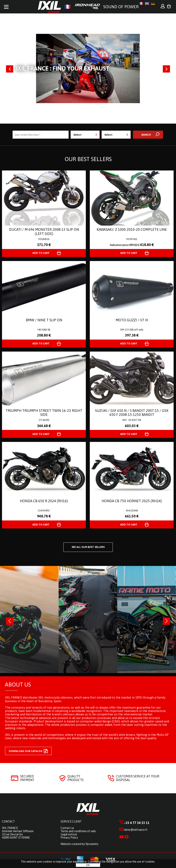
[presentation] (10, 621)
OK (88, 865)
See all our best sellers (88, 547)
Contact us (67, 828)
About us (18, 685)
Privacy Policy (69, 838)
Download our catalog (28, 751)
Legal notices (69, 834)
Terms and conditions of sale (78, 831)
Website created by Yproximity (79, 844)
